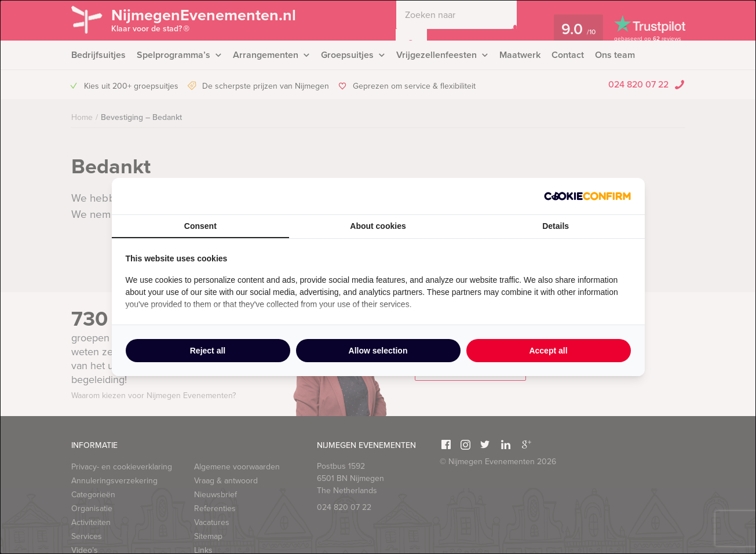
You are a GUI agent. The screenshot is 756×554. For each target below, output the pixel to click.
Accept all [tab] (548, 351)
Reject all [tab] (208, 351)
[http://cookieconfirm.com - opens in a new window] (587, 196)
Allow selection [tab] (378, 351)
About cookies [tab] (378, 226)
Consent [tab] (200, 226)
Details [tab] (556, 226)
